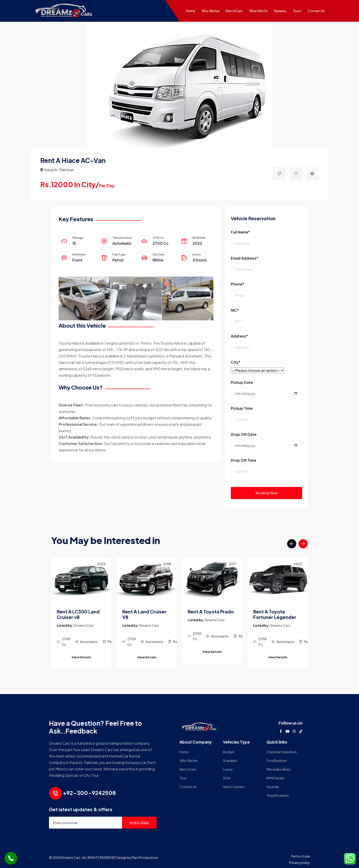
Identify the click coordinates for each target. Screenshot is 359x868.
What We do (258, 11)
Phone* (238, 284)
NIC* (235, 310)
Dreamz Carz (84, 625)
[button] (292, 544)
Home (190, 11)
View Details (81, 657)
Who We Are (210, 11)
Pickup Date (242, 382)
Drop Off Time (243, 460)
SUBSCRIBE (139, 823)
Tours (297, 11)
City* (236, 362)
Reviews (280, 11)
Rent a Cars (234, 11)
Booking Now (267, 493)
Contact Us (316, 11)
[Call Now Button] (11, 858)
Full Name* (240, 232)
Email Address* (245, 258)
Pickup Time (242, 408)
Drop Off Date (244, 434)
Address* (239, 336)
